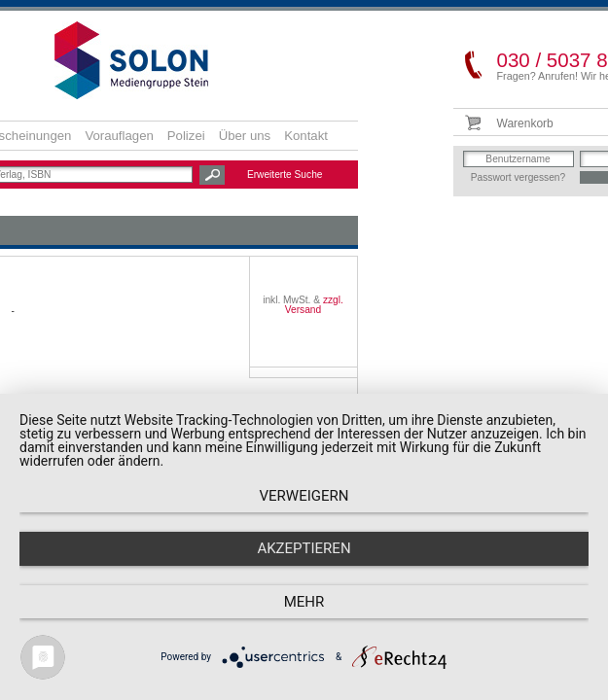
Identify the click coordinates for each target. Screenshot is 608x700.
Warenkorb (525, 123)
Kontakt (306, 136)
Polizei (186, 136)
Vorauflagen (119, 136)
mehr (304, 602)
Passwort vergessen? (518, 177)
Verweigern (304, 496)
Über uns (245, 136)
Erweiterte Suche (285, 175)
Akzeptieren (304, 548)
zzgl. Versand (314, 305)
